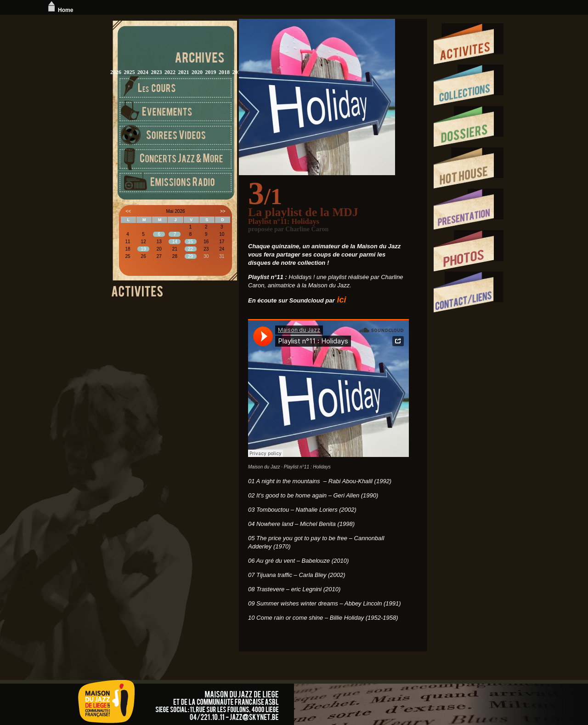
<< (128, 211)
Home (59, 10)
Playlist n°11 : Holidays (307, 467)
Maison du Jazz (264, 467)
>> (223, 211)
